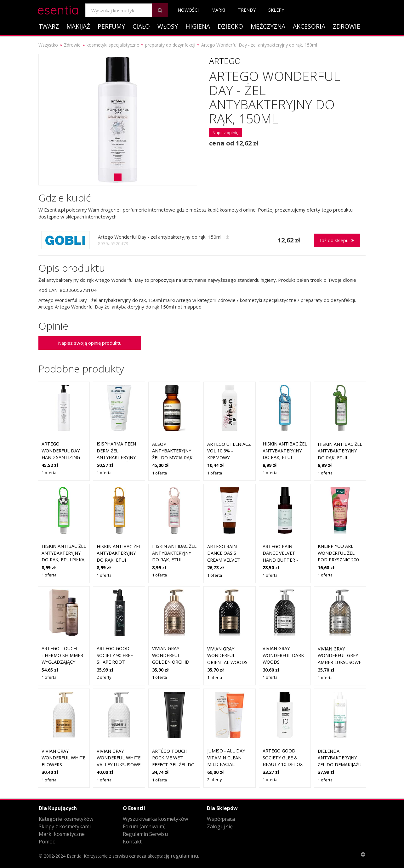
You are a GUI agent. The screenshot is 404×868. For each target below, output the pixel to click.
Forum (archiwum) (144, 826)
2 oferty (104, 677)
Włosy (168, 26)
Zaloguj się (220, 826)
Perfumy (111, 26)
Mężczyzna (268, 26)
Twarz (49, 26)
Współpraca (221, 819)
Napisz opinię (225, 133)
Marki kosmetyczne (62, 834)
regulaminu (184, 856)
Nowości (188, 10)
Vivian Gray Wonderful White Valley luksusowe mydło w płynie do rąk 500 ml (119, 765)
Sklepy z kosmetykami (65, 826)
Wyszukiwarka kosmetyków (155, 819)
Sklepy (276, 10)
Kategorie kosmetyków (66, 819)
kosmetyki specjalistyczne (113, 45)
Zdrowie (347, 26)
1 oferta (49, 473)
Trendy (247, 10)
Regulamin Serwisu (145, 834)
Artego (225, 61)
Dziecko (230, 26)
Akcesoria (309, 26)
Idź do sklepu (337, 240)
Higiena (198, 26)
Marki (218, 10)
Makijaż (78, 26)
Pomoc (47, 842)
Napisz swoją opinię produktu (90, 343)
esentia (58, 9)
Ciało (141, 26)
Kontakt (132, 842)
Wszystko (48, 45)
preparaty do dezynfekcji (170, 45)
